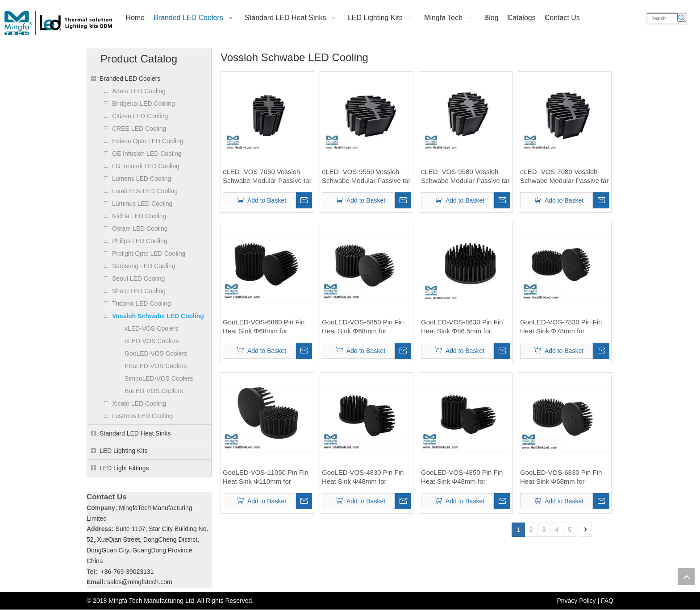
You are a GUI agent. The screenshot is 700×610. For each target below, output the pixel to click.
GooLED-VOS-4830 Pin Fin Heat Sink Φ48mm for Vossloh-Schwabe (363, 477)
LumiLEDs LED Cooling (145, 191)
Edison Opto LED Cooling (148, 141)
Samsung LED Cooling (144, 266)
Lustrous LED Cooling (142, 416)
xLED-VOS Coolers (152, 328)
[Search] (663, 19)
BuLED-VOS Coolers (154, 391)
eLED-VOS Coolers (152, 341)
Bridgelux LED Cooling (144, 104)
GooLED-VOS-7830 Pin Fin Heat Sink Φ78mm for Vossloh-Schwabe (561, 327)
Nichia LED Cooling (139, 216)
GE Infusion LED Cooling (147, 154)
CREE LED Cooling (139, 129)
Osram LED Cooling (140, 228)
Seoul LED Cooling (138, 278)
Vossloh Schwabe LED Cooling (158, 316)
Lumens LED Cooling (142, 178)
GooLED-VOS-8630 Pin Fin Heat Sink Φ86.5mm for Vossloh (462, 327)
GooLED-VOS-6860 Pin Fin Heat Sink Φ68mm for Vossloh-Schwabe (264, 327)
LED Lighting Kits (123, 451)
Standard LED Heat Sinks (135, 433)
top (686, 577)
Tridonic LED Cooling (142, 303)
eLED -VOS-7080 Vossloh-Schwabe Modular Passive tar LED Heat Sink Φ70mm (564, 176)
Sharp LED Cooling (139, 291)
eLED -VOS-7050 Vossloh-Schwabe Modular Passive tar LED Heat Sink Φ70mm (267, 176)
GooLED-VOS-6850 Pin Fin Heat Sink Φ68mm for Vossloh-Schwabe (363, 327)
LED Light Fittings (124, 468)
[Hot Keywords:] (682, 17)
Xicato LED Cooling (139, 403)
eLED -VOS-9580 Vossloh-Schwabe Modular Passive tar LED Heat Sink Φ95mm (465, 176)
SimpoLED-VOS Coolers (159, 378)
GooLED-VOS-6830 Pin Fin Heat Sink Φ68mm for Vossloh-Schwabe (561, 477)
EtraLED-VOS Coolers (156, 366)
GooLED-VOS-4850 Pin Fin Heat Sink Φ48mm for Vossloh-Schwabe (462, 477)
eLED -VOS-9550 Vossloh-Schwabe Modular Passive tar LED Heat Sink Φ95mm (366, 176)
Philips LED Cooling (140, 241)
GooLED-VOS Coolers (156, 353)
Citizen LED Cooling (140, 116)
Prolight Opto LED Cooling (149, 253)
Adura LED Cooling (139, 91)
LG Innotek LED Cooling (146, 166)
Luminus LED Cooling (142, 203)
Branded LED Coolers (130, 79)
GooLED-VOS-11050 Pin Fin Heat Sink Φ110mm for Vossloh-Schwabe (266, 477)
